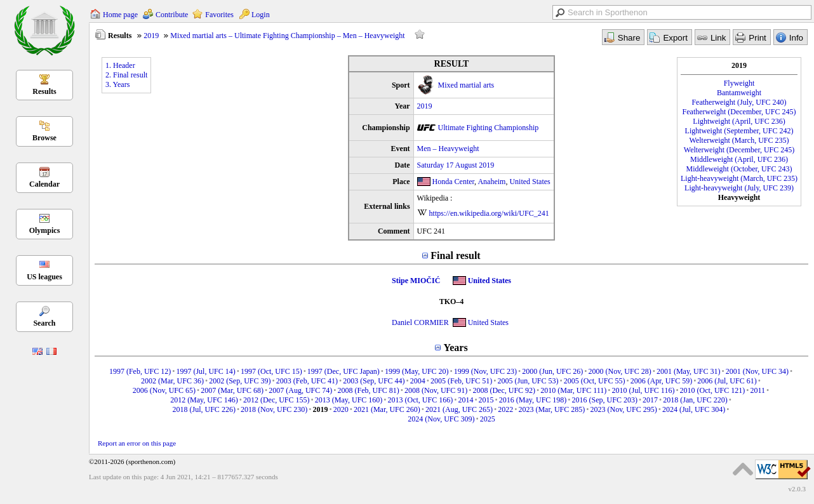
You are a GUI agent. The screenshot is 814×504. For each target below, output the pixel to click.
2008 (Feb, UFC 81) (368, 390)
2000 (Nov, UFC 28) (619, 371)
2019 (151, 36)
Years (455, 348)
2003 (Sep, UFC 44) (374, 381)
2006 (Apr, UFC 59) (662, 381)
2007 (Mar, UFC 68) (232, 390)
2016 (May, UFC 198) (533, 400)
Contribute (172, 15)
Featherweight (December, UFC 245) (739, 112)
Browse (44, 138)
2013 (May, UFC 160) (349, 400)
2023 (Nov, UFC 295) (623, 409)
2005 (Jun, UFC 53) (528, 381)
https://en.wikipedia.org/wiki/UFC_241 (489, 213)
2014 (465, 400)
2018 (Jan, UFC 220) (695, 400)
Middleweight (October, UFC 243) (739, 169)
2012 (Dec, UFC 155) (277, 400)
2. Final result (126, 75)
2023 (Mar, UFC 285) (551, 409)
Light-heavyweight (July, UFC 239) (739, 188)
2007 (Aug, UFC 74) (300, 390)
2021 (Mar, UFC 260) (387, 409)
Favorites (219, 15)
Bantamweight (739, 93)
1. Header (120, 65)
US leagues (44, 277)
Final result (455, 255)
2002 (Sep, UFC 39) (240, 381)
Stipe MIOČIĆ (416, 281)
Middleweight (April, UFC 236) (739, 159)
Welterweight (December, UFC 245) (739, 150)
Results (44, 91)
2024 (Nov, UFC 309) (441, 419)
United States (530, 182)
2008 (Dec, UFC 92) (504, 390)
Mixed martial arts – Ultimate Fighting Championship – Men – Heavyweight (287, 36)
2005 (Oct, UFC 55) (595, 381)
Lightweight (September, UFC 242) (739, 131)
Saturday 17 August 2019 (456, 165)
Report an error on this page (137, 443)
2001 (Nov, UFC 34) (757, 371)
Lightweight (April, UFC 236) (739, 121)
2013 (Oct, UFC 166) (421, 400)
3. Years (117, 84)
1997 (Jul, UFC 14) (205, 371)
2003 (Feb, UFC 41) (307, 381)
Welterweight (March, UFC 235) (739, 140)
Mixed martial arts (466, 85)
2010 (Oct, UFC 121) (713, 390)
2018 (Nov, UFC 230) (274, 409)
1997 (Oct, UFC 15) (271, 371)
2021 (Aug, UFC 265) (459, 409)
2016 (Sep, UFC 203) (605, 400)
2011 (757, 390)
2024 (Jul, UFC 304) (694, 409)
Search (44, 323)
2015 (486, 400)
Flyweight (739, 83)
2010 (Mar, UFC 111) (573, 390)
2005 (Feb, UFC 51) (461, 381)
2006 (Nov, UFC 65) (164, 390)
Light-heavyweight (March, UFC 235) (739, 178)
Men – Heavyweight (448, 149)
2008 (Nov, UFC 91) (436, 390)
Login (261, 15)
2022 (505, 409)
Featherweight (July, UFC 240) (739, 102)
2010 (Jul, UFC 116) (643, 390)
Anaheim (491, 182)
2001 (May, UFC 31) (689, 371)
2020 (341, 409)
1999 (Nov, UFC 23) (485, 371)
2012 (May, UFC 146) (204, 400)
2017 (650, 400)
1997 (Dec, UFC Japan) (344, 371)
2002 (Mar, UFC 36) (172, 381)
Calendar (44, 184)
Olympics (45, 230)
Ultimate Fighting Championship (489, 128)
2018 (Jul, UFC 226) (204, 409)
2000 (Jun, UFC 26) (552, 371)
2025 (488, 419)
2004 (418, 381)
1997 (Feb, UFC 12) (140, 371)
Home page (120, 15)
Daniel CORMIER (420, 322)
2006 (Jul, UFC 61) (727, 381)
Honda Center (454, 182)
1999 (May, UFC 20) (417, 371)
